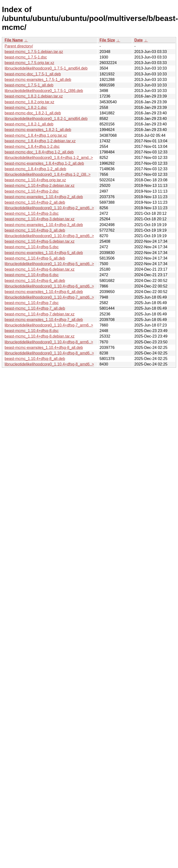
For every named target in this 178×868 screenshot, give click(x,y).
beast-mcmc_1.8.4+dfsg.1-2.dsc (32, 147)
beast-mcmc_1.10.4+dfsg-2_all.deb (35, 202)
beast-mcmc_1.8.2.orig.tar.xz (29, 102)
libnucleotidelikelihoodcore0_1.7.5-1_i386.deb (44, 91)
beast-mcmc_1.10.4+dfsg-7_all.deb (35, 308)
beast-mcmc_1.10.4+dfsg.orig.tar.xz (35, 180)
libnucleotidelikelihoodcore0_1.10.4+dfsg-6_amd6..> (49, 286)
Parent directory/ (19, 46)
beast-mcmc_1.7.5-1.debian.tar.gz (34, 52)
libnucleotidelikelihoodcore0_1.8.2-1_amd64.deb (46, 119)
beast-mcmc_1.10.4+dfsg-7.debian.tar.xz (40, 314)
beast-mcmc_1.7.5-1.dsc (26, 57)
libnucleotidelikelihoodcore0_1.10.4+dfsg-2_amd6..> (49, 208)
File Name (14, 40)
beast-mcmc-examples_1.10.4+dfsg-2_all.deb (44, 197)
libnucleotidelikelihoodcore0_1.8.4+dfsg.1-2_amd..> (49, 158)
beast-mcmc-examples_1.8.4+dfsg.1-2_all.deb (44, 163)
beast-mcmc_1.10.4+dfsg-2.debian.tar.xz (40, 186)
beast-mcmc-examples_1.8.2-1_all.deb (38, 130)
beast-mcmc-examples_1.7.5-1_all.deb (38, 80)
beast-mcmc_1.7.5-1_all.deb (29, 85)
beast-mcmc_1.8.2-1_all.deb (29, 124)
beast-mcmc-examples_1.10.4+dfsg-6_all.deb (44, 292)
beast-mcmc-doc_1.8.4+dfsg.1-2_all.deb (39, 152)
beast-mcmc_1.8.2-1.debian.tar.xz (34, 96)
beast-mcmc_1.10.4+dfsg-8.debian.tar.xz (40, 336)
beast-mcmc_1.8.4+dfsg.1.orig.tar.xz (36, 135)
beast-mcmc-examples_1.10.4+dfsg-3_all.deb (44, 225)
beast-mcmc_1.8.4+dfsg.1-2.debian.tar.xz (40, 141)
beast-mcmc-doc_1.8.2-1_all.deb (33, 113)
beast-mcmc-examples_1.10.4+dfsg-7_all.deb (44, 320)
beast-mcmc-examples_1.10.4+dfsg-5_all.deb (44, 253)
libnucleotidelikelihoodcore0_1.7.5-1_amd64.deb (46, 68)
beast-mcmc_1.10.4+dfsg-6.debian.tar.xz (40, 269)
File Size (107, 40)
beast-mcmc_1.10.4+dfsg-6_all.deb (35, 281)
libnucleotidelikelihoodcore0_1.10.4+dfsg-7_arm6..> (49, 325)
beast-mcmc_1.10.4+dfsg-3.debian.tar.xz (40, 219)
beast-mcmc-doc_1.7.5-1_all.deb (33, 74)
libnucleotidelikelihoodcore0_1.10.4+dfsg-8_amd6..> (49, 353)
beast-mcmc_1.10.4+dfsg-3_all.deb (35, 230)
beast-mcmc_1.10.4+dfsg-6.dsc (32, 275)
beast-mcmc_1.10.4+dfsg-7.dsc (32, 303)
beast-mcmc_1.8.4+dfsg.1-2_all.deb (35, 169)
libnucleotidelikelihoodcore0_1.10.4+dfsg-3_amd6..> (49, 236)
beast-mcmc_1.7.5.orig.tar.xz (29, 63)
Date (139, 40)
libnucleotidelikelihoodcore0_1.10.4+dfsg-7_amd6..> (49, 297)
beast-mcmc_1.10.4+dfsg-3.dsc (32, 213)
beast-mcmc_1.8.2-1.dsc (26, 108)
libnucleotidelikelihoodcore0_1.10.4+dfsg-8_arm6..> (49, 342)
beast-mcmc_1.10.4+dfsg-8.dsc (32, 331)
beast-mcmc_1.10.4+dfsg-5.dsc (32, 247)
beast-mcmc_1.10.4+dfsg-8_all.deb (35, 359)
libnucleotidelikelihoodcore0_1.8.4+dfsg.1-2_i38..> (48, 174)
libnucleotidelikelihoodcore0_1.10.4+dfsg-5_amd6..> (49, 264)
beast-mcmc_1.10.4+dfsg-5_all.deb (35, 258)
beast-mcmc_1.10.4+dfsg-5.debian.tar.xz (40, 241)
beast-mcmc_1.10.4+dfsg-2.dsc (32, 191)
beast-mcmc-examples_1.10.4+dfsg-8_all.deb (44, 348)
